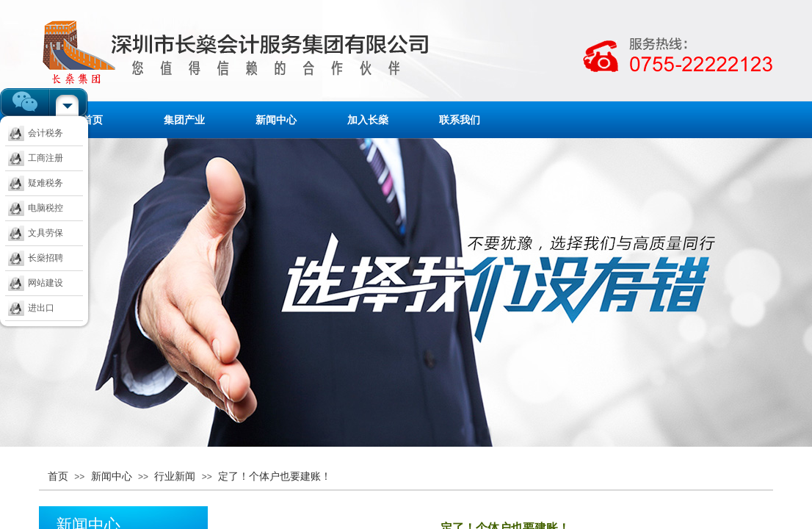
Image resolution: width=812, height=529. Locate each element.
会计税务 (36, 133)
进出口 (31, 308)
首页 (93, 120)
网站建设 (36, 283)
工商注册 (36, 158)
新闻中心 (276, 120)
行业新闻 (175, 476)
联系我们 (460, 120)
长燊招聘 (36, 258)
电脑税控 (36, 208)
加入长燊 (368, 120)
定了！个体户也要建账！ (275, 476)
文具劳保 (36, 233)
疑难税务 (36, 183)
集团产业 (184, 120)
